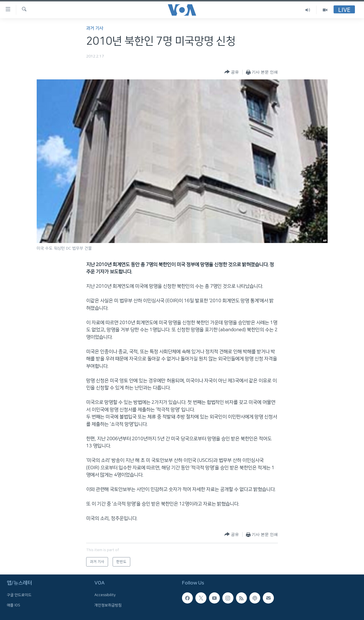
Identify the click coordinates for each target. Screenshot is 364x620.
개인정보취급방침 (108, 605)
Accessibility (105, 595)
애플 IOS (14, 605)
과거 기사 (95, 28)
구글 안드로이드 (19, 595)
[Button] (232, 72)
